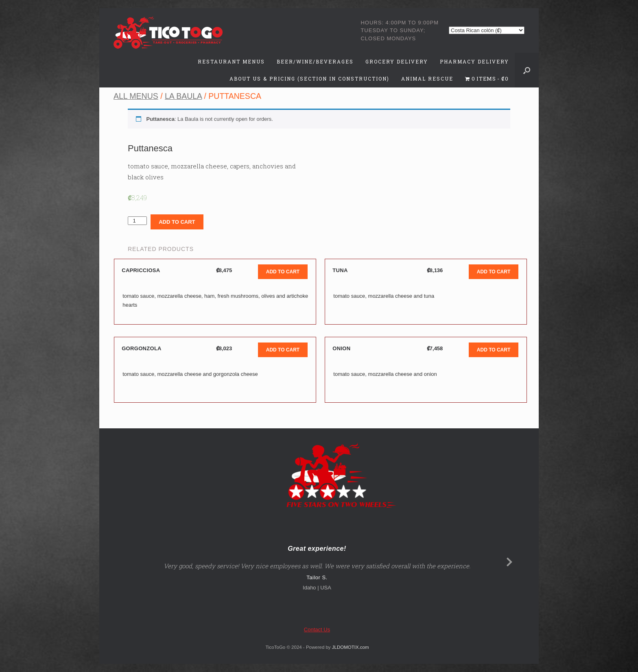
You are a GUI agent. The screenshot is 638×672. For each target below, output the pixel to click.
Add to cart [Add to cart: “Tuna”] (494, 272)
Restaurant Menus (231, 61)
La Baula (183, 96)
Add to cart (177, 222)
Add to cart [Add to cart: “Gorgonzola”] (283, 350)
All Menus (136, 96)
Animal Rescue (427, 79)
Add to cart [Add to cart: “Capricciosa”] (283, 272)
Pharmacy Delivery (474, 61)
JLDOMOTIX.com (351, 647)
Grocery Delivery (397, 61)
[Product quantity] (137, 221)
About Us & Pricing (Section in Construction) (309, 79)
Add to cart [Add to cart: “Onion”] (494, 350)
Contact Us (317, 629)
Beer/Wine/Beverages (315, 61)
